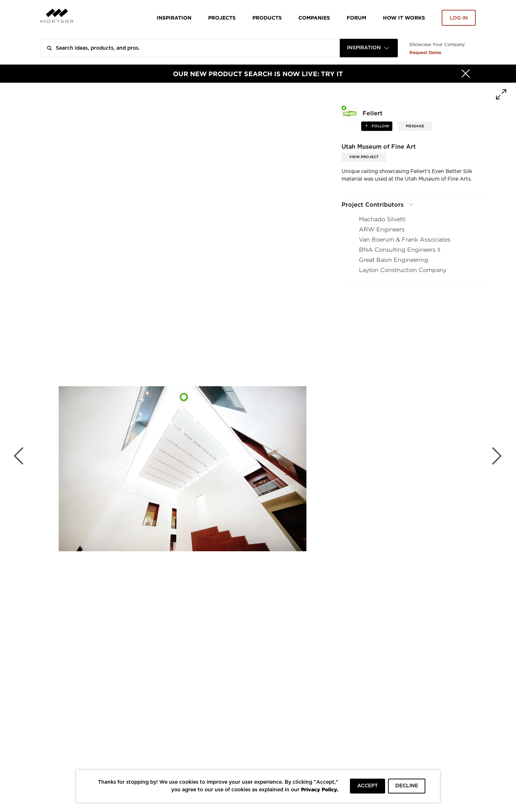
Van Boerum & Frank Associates (405, 240)
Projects (222, 18)
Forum (356, 18)
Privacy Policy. (320, 789)
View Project (364, 157)
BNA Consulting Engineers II (400, 250)
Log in (459, 18)
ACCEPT (368, 786)
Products (267, 18)
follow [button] (380, 126)
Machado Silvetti (382, 219)
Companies (314, 18)
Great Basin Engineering (394, 260)
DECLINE (407, 786)
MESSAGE (415, 126)
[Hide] (466, 74)
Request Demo (425, 52)
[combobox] (369, 48)
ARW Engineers (382, 229)
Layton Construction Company (403, 270)
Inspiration (174, 18)
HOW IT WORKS (404, 18)
